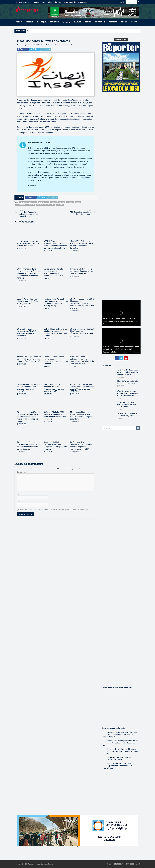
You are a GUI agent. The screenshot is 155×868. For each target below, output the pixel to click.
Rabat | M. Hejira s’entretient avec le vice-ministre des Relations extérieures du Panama (119, 321)
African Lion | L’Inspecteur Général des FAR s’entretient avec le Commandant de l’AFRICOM (82, 388)
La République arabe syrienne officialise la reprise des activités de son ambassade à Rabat (56, 332)
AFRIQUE (30, 22)
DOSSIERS (113, 22)
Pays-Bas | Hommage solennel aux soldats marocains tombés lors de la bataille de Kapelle (82, 360)
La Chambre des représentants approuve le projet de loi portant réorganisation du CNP (81, 446)
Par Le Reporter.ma (25, 45)
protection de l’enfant (25, 205)
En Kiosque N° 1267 (121, 40)
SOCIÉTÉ (66, 23)
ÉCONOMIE (54, 22)
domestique (44, 202)
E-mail (20, 502)
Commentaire (22, 472)
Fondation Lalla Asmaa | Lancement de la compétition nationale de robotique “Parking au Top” (56, 302)
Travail (60, 205)
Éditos (50, 2)
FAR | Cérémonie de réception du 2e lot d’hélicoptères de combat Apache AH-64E (54, 388)
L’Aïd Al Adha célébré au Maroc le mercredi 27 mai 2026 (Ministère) (28, 301)
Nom (19, 494)
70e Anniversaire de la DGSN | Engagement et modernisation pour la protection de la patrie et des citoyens (82, 303)
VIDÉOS (134, 22)
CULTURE (77, 22)
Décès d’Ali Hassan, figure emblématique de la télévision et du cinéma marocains (128, 393)
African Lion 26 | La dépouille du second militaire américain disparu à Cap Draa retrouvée (29, 359)
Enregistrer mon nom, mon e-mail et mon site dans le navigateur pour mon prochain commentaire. (54, 510)
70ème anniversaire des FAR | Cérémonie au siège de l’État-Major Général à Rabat (82, 331)
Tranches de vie (70, 2)
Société (51, 45)
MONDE (88, 22)
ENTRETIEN (100, 22)
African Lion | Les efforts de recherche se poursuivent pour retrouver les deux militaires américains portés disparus (29, 417)
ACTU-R (19, 22)
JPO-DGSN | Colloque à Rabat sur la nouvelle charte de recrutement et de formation (82, 245)
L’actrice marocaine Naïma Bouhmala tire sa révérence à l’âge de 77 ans (127, 404)
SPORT (124, 22)
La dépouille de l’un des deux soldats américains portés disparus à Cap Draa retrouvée (29, 388)
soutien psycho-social (46, 205)
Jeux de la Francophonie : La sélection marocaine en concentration (32, 213)
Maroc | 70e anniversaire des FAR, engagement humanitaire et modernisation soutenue (56, 360)
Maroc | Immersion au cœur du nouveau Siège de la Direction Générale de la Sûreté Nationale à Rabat (121, 349)
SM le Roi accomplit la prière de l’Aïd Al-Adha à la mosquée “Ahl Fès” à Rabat (55, 31)
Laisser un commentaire (66, 45)
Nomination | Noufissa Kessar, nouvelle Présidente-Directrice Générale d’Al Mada (128, 372)
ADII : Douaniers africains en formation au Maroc (79, 212)
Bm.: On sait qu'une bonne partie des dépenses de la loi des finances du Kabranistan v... (118, 766)
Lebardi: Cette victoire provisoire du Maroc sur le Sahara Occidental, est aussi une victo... (120, 743)
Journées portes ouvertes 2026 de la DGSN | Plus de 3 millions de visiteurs (29, 243)
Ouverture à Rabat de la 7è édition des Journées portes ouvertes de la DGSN (82, 271)
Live (43, 2)
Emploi (62, 202)
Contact (37, 2)
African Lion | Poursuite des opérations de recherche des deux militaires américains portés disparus (29, 446)
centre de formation (28, 202)
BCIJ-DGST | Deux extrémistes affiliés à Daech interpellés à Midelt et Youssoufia (28, 332)
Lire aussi (58, 2)
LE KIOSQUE (82, 2)
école (54, 202)
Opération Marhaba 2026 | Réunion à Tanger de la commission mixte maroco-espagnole (55, 416)
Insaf (78, 202)
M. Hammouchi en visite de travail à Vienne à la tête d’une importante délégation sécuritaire (82, 416)
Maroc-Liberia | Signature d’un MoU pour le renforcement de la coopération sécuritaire (54, 272)
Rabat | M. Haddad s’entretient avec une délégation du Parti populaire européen (55, 446)
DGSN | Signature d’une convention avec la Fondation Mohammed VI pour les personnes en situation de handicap (29, 273)
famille (70, 202)
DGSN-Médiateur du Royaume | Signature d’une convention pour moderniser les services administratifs (55, 245)
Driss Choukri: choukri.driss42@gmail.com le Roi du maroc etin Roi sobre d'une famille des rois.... (121, 751)
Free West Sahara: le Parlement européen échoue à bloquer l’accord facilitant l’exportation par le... (120, 735)
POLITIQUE (42, 22)
